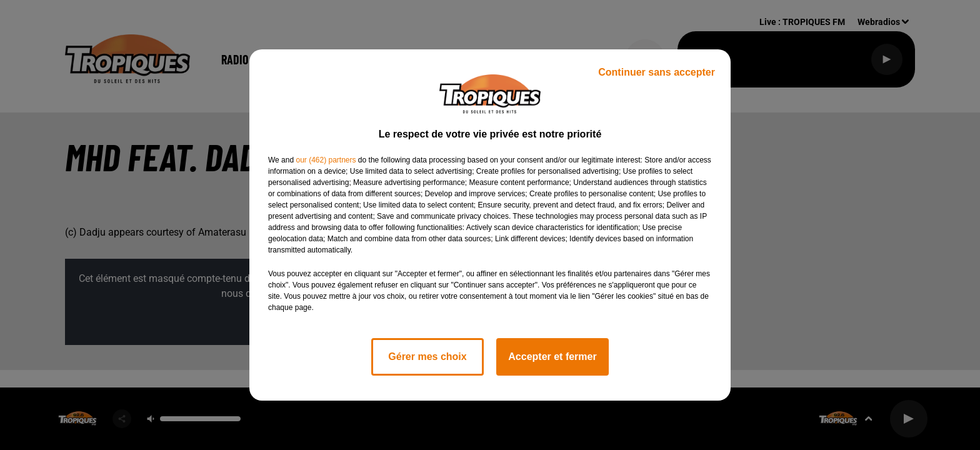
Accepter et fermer (552, 357)
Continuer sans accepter (657, 72)
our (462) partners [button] (326, 160)
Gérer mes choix (427, 357)
